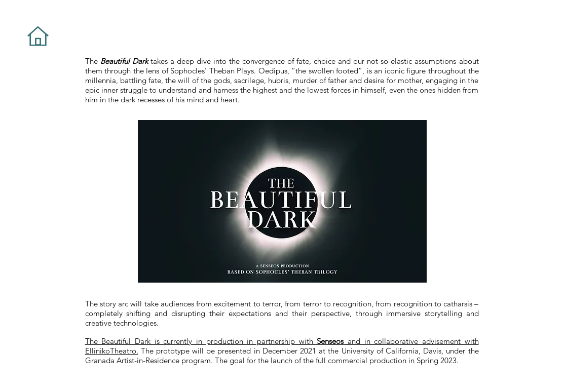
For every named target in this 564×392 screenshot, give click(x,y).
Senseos (330, 341)
